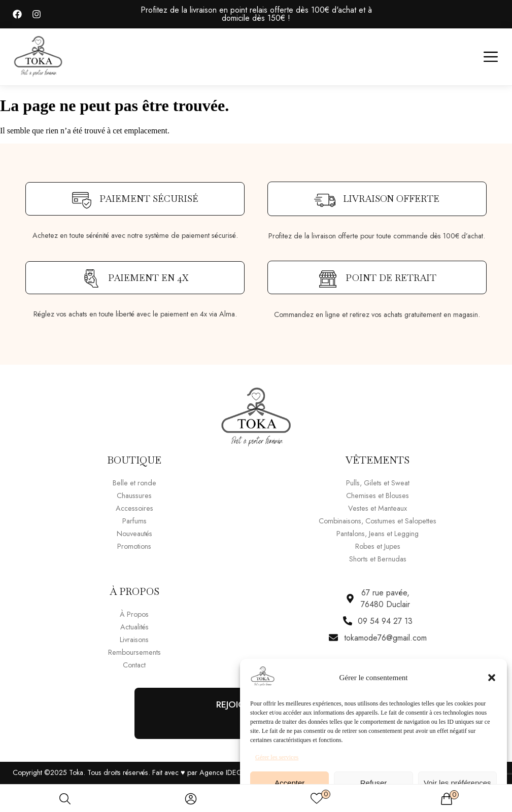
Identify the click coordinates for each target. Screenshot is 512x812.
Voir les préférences (457, 783)
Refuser (374, 783)
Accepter (289, 783)
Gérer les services (277, 757)
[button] (492, 678)
